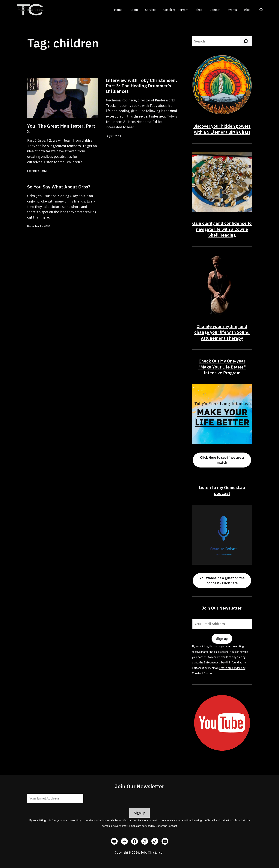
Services (151, 10)
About (134, 10)
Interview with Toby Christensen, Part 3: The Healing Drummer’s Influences (141, 86)
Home (118, 10)
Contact (215, 10)
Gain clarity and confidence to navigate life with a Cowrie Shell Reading (222, 229)
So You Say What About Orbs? (59, 187)
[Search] (246, 41)
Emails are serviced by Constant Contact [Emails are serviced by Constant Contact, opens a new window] (153, 826)
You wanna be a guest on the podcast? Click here (222, 581)
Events (232, 10)
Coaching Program (176, 10)
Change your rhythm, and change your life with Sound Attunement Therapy (222, 332)
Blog (247, 10)
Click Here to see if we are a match (222, 460)
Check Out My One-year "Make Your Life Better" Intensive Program (222, 367)
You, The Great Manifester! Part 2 (61, 129)
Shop (199, 10)
